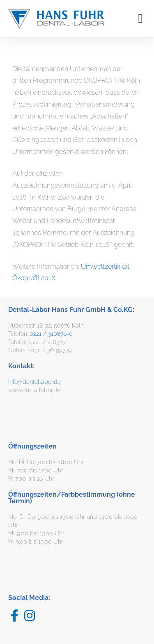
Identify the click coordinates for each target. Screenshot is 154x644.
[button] (140, 19)
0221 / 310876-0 (51, 334)
